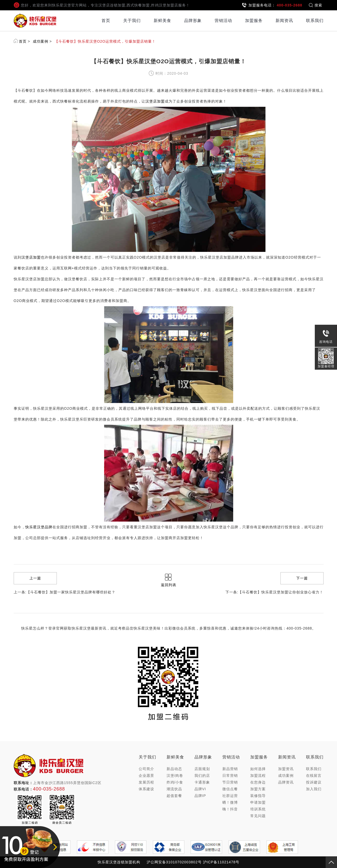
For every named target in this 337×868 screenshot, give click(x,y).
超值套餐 (174, 796)
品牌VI (200, 789)
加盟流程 (258, 776)
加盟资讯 (286, 769)
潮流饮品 (174, 789)
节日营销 (230, 782)
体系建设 (146, 789)
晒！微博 (230, 802)
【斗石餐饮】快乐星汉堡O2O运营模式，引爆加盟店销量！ (105, 41)
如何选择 (258, 769)
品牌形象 (193, 21)
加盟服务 (254, 21)
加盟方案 (258, 789)
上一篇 (35, 578)
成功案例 (41, 41)
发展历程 (146, 782)
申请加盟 (258, 802)
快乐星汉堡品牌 (39, 527)
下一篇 (302, 578)
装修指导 (258, 796)
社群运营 (230, 796)
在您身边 (258, 782)
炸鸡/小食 (175, 782)
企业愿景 (146, 776)
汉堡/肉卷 (175, 776)
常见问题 (258, 816)
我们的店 (202, 776)
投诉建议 (314, 782)
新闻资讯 (284, 21)
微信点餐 (230, 789)
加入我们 (314, 789)
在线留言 (314, 776)
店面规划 (202, 769)
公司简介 (146, 769)
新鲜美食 (162, 21)
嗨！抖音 (230, 809)
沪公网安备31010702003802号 (174, 862)
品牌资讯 (286, 782)
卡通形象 (202, 782)
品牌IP (200, 796)
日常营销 (230, 776)
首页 (106, 21)
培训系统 (258, 809)
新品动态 (174, 769)
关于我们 (132, 21)
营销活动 (223, 21)
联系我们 (315, 21)
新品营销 (230, 769)
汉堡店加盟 (155, 101)
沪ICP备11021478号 (221, 862)
